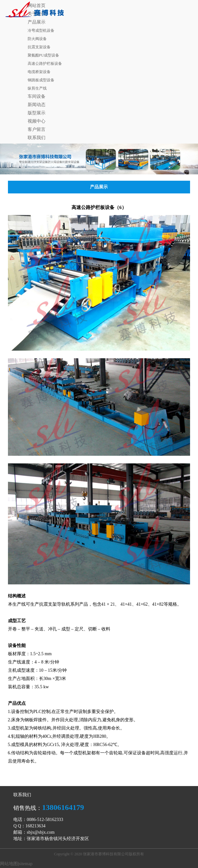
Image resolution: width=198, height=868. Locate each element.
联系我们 (37, 138)
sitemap (26, 864)
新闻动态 (37, 105)
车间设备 (37, 96)
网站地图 (9, 864)
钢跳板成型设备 (41, 80)
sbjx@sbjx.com (41, 832)
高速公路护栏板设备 (45, 64)
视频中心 (37, 121)
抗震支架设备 (39, 47)
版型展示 (37, 113)
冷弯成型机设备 (41, 30)
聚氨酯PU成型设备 (43, 55)
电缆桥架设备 (39, 72)
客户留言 (37, 129)
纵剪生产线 (37, 88)
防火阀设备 (37, 39)
